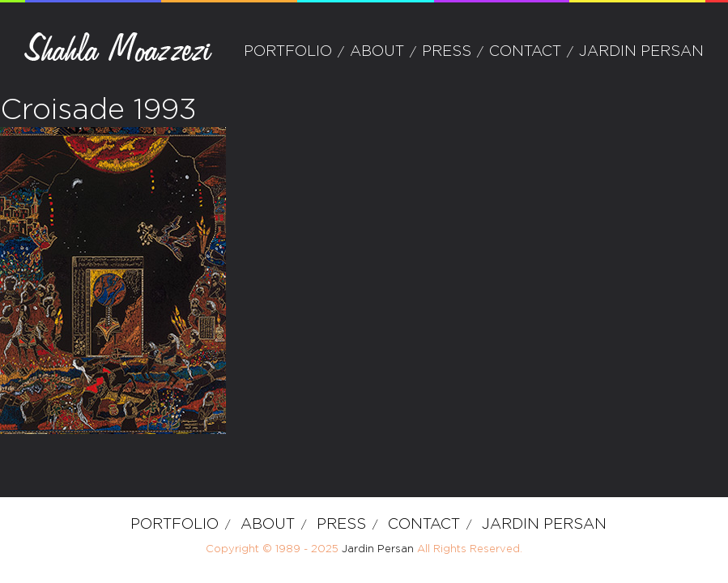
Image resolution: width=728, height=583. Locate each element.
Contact (525, 52)
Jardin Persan (641, 52)
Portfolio (288, 52)
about (377, 52)
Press (447, 52)
